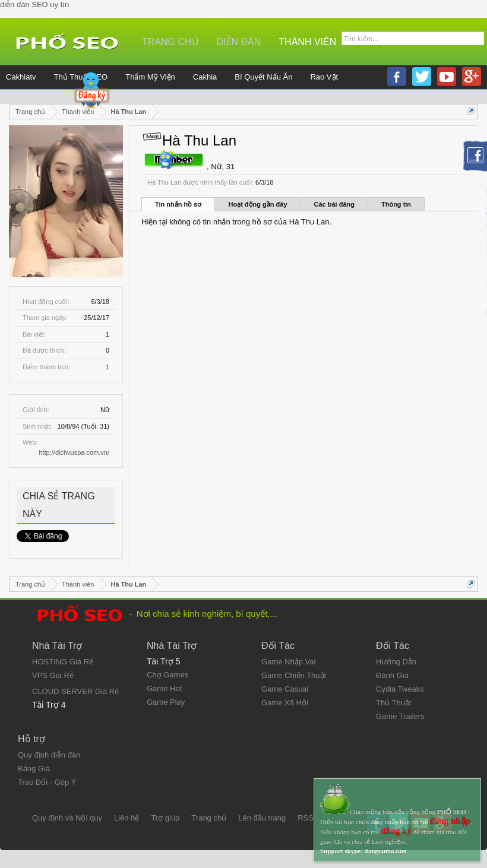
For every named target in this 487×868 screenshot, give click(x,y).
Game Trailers (400, 716)
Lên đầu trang (262, 818)
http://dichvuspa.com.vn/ (74, 452)
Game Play (166, 702)
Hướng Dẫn (396, 662)
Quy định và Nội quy (67, 818)
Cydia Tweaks (400, 689)
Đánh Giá (392, 675)
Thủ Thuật (394, 703)
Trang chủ (170, 42)
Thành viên (307, 42)
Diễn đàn (239, 42)
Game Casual (285, 689)
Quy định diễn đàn (49, 755)
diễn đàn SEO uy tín (34, 4)
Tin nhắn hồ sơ (178, 204)
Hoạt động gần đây (257, 204)
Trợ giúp (165, 818)
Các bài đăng (334, 204)
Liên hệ (127, 818)
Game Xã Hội (285, 703)
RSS (306, 818)
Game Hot (164, 688)
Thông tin (396, 204)
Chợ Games (167, 675)
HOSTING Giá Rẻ (63, 662)
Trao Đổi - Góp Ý (47, 782)
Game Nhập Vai (288, 662)
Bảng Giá (34, 769)
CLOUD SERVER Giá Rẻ (75, 691)
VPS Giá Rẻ (53, 675)
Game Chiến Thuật (294, 675)
